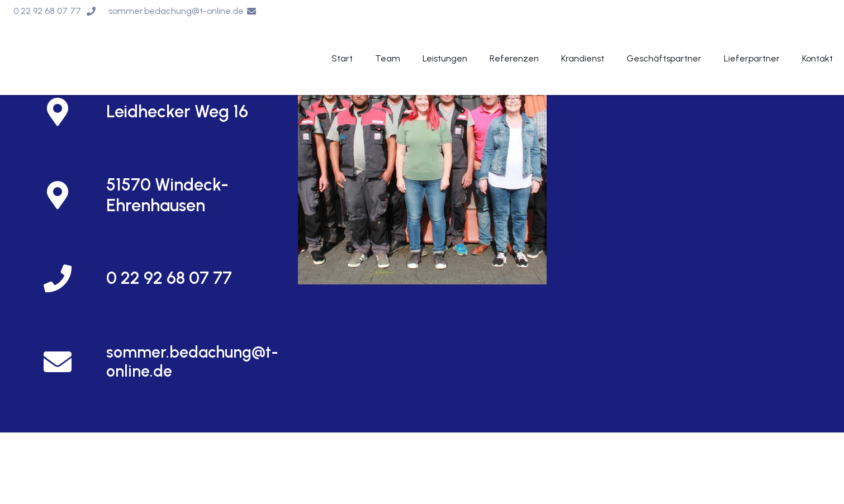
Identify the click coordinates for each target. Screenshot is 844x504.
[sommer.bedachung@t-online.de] (64, 362)
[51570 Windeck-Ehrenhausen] (64, 195)
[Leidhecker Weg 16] (64, 112)
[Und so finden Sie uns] (422, 160)
